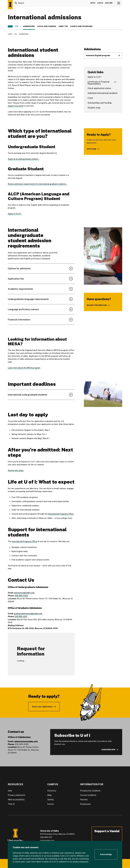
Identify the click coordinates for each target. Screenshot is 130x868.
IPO (17, 26)
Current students (88, 795)
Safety (51, 799)
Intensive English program (98, 55)
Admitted (63, 26)
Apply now (92, 149)
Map (49, 795)
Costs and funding (47, 26)
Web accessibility (16, 799)
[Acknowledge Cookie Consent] (106, 854)
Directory (52, 790)
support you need (16, 106)
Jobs (10, 790)
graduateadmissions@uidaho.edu (28, 613)
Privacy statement (17, 795)
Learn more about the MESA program (24, 368)
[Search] (16, 3)
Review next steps (16, 470)
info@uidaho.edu (47, 840)
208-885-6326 (22, 595)
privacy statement (81, 862)
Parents (84, 799)
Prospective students (90, 790)
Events (51, 804)
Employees (85, 804)
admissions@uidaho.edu (24, 592)
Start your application (42, 706)
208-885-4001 (21, 616)
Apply (93, 3)
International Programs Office (61, 514)
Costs (100, 3)
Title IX (11, 804)
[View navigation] (119, 3)
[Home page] (10, 5)
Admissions (29, 26)
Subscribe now (108, 749)
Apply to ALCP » (15, 214)
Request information (97, 305)
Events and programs (81, 26)
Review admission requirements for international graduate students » (38, 184)
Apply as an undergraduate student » (24, 159)
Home (10, 34)
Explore (109, 3)
